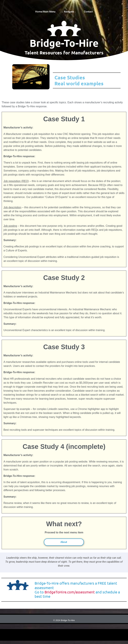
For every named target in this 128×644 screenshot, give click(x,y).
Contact (88, 12)
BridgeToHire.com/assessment (70, 592)
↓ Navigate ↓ (70, 12)
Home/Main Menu (45, 12)
